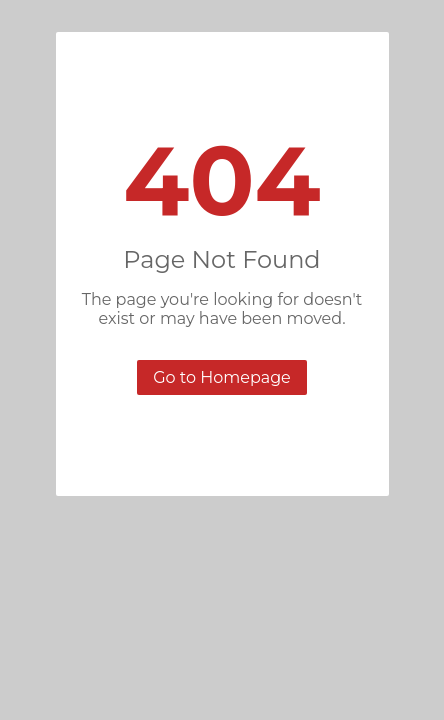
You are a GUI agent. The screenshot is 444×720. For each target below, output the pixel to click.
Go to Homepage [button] (222, 377)
